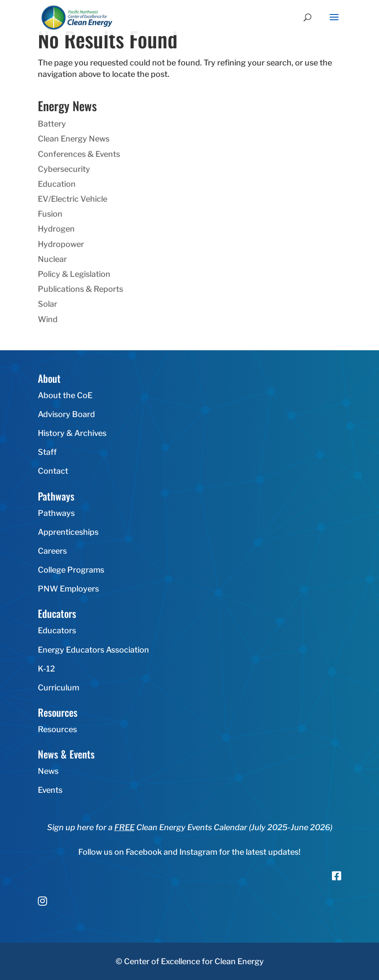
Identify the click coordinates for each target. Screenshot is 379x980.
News (48, 771)
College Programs (71, 570)
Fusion (50, 214)
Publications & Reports (80, 289)
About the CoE (65, 395)
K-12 (46, 669)
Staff (47, 452)
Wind (48, 319)
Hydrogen (56, 229)
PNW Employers (68, 589)
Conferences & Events (79, 154)
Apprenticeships (68, 532)
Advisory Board (66, 414)
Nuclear (52, 259)
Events (50, 790)
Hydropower (61, 244)
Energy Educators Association (93, 650)
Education (57, 184)
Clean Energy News (74, 139)
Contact (53, 471)
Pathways (56, 513)
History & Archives (72, 433)
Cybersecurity (64, 169)
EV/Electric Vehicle (73, 199)
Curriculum (58, 688)
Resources (57, 729)
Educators (57, 630)
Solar (47, 304)
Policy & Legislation (74, 274)
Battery (52, 124)
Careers (52, 551)
